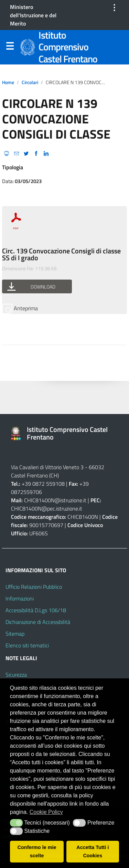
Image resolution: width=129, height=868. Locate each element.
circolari (30, 82)
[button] (16, 823)
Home (8, 82)
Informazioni (20, 598)
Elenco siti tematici (27, 645)
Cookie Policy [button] (46, 812)
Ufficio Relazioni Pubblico (34, 587)
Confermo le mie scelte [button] (37, 851)
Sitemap (15, 634)
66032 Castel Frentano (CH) (58, 471)
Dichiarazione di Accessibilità (38, 622)
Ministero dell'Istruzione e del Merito (33, 15)
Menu (10, 48)
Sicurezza (16, 675)
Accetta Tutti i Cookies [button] (93, 851)
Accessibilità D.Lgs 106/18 (36, 610)
